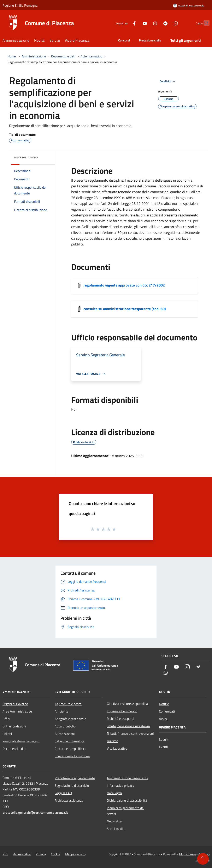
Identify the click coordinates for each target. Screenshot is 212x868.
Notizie (164, 704)
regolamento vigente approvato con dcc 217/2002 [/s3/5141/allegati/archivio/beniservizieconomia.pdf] (124, 285)
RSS (5, 854)
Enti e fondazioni (14, 726)
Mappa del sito (75, 854)
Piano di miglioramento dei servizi (126, 811)
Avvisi (163, 719)
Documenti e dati (63, 56)
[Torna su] (203, 859)
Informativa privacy (120, 785)
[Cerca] (205, 23)
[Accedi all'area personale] (189, 5)
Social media (116, 829)
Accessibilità (22, 854)
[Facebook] (126, 23)
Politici (7, 734)
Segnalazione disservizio (72, 785)
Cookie (56, 854)
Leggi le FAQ (63, 793)
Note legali (114, 793)
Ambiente (61, 711)
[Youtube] (137, 23)
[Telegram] (157, 23)
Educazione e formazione (72, 756)
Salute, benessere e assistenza (128, 726)
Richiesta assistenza (69, 800)
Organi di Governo (15, 704)
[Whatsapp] (168, 23)
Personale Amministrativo (21, 741)
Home (12, 56)
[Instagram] (147, 23)
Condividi (168, 81)
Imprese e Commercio (122, 711)
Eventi (164, 747)
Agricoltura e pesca (68, 704)
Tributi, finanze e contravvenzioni (130, 733)
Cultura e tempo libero (70, 749)
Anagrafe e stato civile (70, 719)
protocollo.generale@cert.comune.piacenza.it (35, 812)
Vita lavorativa (117, 748)
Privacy (41, 854)
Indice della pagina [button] (26, 157)
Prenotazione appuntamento (75, 778)
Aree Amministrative (17, 711)
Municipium (187, 854)
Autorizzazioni (65, 734)
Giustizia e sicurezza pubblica (127, 704)
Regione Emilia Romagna (20, 5)
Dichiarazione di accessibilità (127, 800)
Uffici (6, 719)
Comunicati (167, 711)
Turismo (112, 741)
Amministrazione (34, 56)
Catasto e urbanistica (70, 741)
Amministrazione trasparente (128, 778)
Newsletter (115, 821)
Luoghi (164, 739)
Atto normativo (91, 56)
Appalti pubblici (65, 726)
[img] (46, 157)
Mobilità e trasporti (120, 719)
